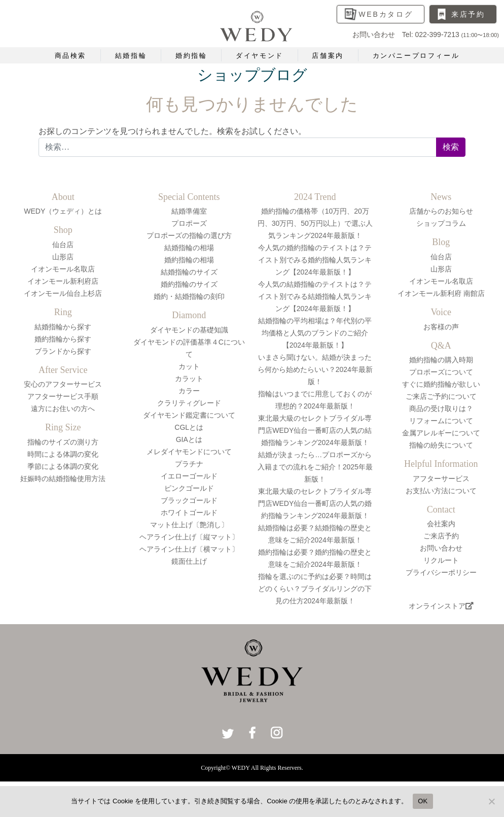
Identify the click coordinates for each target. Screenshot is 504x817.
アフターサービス (441, 479)
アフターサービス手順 (63, 396)
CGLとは (189, 427)
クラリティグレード (189, 403)
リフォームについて (441, 421)
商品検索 (70, 56)
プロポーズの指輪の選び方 (189, 235)
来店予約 (468, 14)
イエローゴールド (189, 476)
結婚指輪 (131, 56)
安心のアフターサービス (63, 384)
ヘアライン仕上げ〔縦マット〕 (189, 537)
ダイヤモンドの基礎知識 (189, 330)
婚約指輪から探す (63, 339)
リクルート (441, 560)
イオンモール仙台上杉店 (63, 293)
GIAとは (189, 439)
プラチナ (189, 464)
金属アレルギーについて (441, 433)
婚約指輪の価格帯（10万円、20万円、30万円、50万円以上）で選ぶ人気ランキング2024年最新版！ (315, 223)
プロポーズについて (441, 372)
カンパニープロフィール (416, 56)
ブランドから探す (63, 351)
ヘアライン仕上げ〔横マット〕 (189, 549)
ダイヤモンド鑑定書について (189, 415)
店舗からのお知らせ (441, 211)
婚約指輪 (191, 56)
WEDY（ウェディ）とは (63, 211)
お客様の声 (441, 327)
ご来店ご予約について (441, 396)
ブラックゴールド (189, 500)
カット (189, 366)
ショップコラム (441, 223)
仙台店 (63, 245)
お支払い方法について (441, 491)
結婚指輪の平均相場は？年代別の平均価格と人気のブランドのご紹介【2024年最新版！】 (315, 333)
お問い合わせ (441, 548)
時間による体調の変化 (63, 454)
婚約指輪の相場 (189, 260)
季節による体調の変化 (63, 466)
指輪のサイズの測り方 (63, 442)
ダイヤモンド (260, 56)
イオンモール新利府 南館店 (441, 293)
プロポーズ (189, 223)
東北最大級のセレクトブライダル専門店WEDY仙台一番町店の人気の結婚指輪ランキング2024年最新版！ (315, 430)
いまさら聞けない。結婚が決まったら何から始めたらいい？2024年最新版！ (315, 369)
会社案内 (441, 524)
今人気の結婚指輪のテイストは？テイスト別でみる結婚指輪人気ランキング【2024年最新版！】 (315, 296)
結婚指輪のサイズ (189, 272)
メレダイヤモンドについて (189, 452)
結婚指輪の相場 (189, 248)
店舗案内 (328, 56)
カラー (189, 391)
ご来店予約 (441, 536)
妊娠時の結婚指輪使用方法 (63, 479)
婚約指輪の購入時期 (441, 360)
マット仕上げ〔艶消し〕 (189, 525)
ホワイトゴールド (189, 513)
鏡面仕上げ (189, 561)
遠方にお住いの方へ (63, 409)
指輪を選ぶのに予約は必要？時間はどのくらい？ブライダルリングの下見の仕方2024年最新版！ (315, 589)
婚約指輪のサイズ (189, 284)
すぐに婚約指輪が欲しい (441, 384)
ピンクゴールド (189, 488)
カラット (189, 379)
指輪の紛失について (441, 445)
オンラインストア (441, 606)
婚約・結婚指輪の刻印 (189, 296)
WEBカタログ (386, 14)
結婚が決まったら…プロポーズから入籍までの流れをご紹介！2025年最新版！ (315, 467)
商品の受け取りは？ (441, 409)
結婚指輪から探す (63, 327)
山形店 (63, 257)
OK (423, 801)
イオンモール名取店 (63, 269)
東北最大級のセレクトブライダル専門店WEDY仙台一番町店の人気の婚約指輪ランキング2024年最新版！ (315, 503)
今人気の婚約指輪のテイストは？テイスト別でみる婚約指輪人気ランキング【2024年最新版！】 (315, 260)
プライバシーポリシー (441, 572)
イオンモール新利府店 (63, 281)
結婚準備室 (189, 211)
